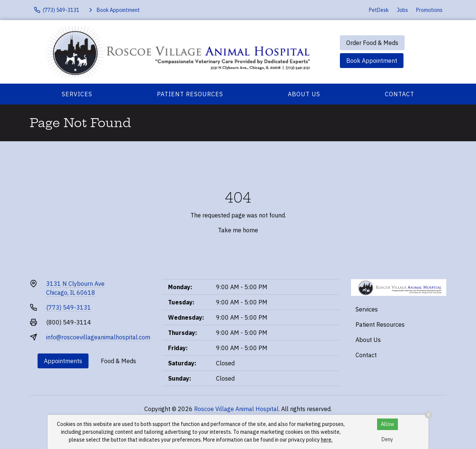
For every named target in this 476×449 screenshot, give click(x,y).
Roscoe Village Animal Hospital (236, 409)
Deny (387, 439)
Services (77, 94)
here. (327, 440)
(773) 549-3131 (69, 307)
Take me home (238, 230)
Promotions (429, 10)
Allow (387, 424)
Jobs (402, 10)
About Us (304, 94)
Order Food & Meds (372, 43)
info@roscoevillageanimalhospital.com (98, 337)
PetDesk (379, 10)
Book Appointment (372, 61)
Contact (400, 94)
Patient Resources (190, 94)
